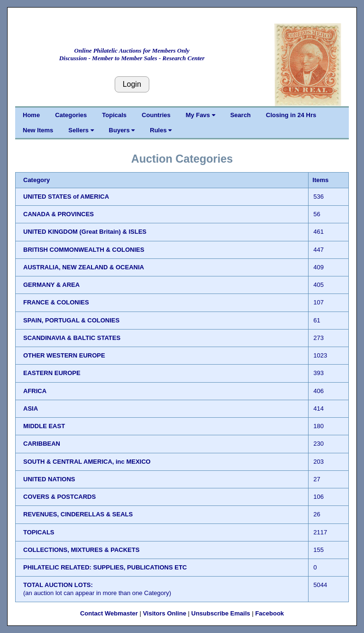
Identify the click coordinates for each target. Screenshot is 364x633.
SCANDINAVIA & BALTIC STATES (72, 338)
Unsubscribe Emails (221, 613)
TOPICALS (39, 532)
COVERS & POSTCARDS (59, 497)
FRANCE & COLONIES (56, 302)
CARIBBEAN (42, 444)
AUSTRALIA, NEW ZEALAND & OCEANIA (84, 267)
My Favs (200, 115)
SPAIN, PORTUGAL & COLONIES (71, 320)
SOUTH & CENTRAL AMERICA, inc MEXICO (87, 462)
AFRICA (35, 391)
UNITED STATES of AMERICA (66, 197)
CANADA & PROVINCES (59, 214)
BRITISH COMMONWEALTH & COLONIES (84, 250)
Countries (156, 115)
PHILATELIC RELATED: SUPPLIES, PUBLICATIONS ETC (105, 567)
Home (31, 115)
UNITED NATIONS (49, 479)
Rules (161, 130)
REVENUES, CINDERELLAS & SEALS (78, 514)
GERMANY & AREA (51, 285)
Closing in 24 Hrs (291, 115)
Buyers (122, 130)
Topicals (114, 115)
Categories (71, 115)
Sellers (81, 130)
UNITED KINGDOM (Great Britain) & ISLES (85, 232)
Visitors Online (164, 613)
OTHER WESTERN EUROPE (64, 355)
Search (241, 115)
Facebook (269, 613)
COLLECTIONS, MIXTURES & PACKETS (81, 550)
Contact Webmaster (109, 613)
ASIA (31, 408)
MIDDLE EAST (44, 426)
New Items (38, 130)
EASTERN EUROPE (52, 373)
